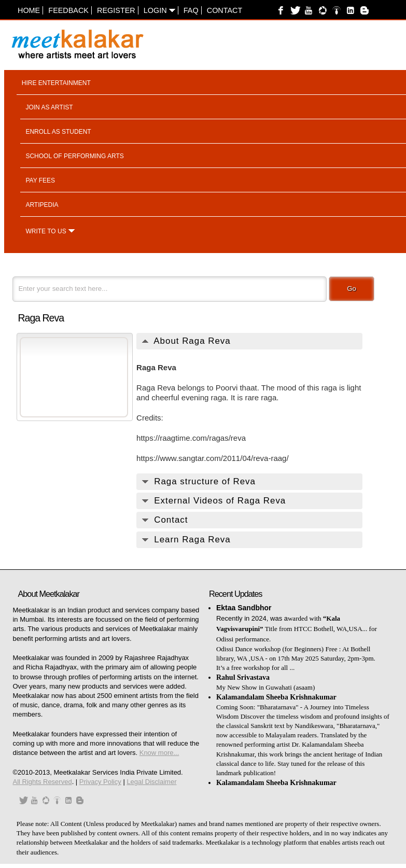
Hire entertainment (56, 83)
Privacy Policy (100, 782)
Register (116, 10)
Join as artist (49, 107)
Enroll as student (58, 132)
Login (159, 10)
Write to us (46, 231)
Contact (225, 10)
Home (29, 10)
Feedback (68, 10)
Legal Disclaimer (151, 782)
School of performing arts (74, 156)
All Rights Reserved (42, 782)
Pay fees (40, 180)
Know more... (159, 753)
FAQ (191, 10)
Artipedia (42, 205)
